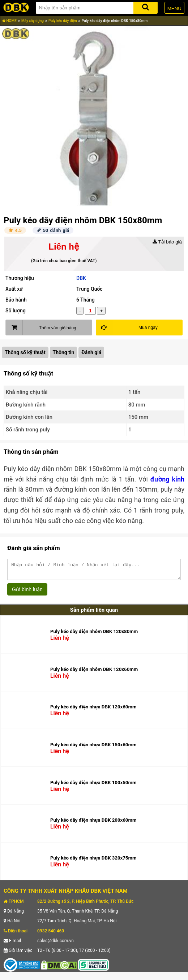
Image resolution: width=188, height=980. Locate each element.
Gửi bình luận (27, 593)
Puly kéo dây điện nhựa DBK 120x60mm (93, 710)
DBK (81, 278)
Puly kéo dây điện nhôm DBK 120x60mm (94, 673)
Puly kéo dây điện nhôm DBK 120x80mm (94, 635)
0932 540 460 (51, 934)
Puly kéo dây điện (63, 21)
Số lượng (16, 311)
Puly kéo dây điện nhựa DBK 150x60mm (93, 748)
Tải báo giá (167, 242)
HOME (9, 21)
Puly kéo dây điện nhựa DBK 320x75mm (93, 861)
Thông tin (64, 352)
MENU (174, 8)
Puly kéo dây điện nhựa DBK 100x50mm (93, 786)
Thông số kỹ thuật (25, 352)
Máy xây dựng (33, 21)
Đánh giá (91, 352)
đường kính (167, 479)
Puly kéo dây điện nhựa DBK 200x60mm (93, 823)
